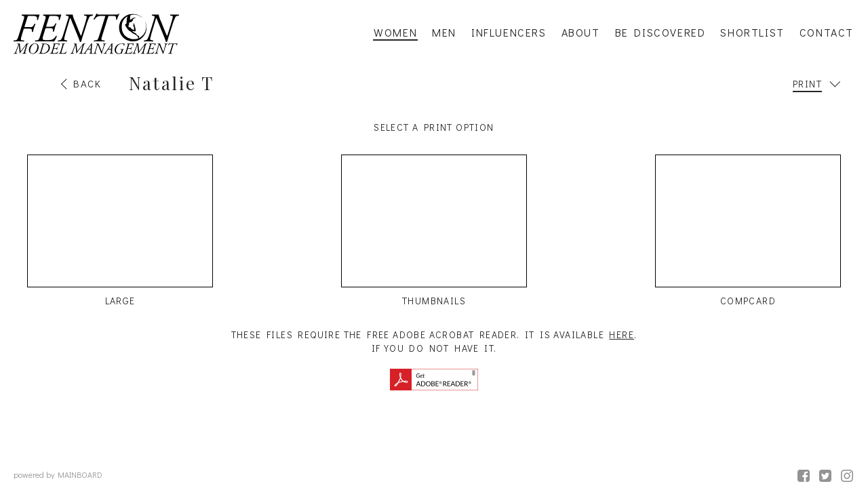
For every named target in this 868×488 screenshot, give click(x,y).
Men (444, 33)
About (581, 33)
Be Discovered (660, 33)
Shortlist (752, 33)
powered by (58, 474)
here (622, 334)
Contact (827, 33)
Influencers (509, 33)
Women (395, 33)
